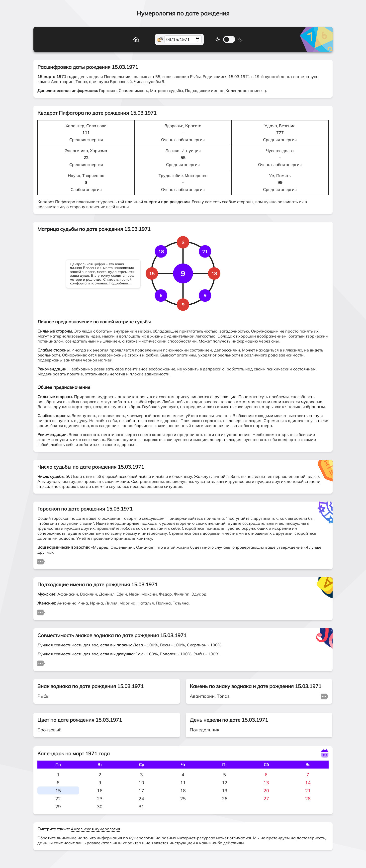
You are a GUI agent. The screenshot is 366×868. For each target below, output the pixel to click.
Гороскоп (108, 90)
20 (266, 791)
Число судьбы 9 (149, 82)
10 (141, 783)
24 (141, 799)
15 (58, 791)
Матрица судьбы (167, 90)
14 (308, 783)
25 (183, 799)
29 (58, 807)
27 (266, 799)
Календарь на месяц (246, 90)
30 (100, 807)
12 (225, 783)
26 (225, 799)
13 (266, 783)
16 (100, 791)
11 (183, 783)
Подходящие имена (204, 90)
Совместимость (133, 90)
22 (58, 799)
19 (225, 791)
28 (308, 799)
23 (100, 799)
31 (141, 807)
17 (141, 791)
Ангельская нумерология (95, 829)
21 (308, 791)
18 (183, 791)
